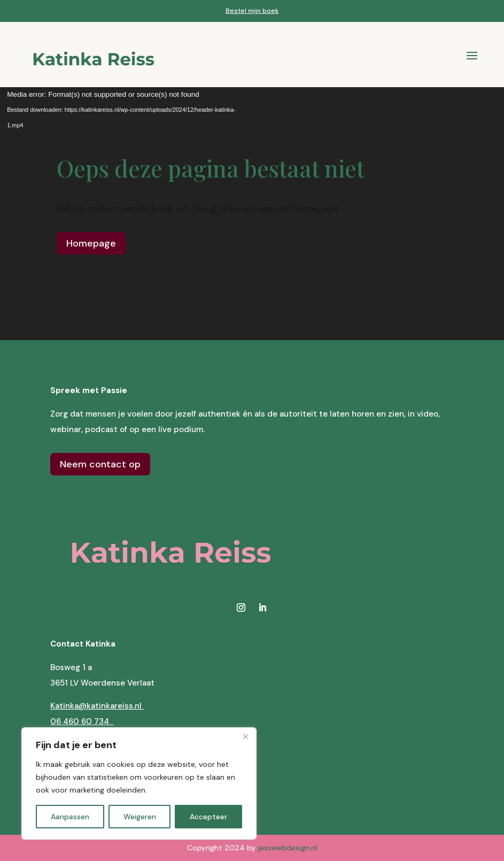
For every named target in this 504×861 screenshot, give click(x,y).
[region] (139, 783)
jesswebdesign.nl (287, 848)
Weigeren (140, 817)
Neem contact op (100, 464)
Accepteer (208, 817)
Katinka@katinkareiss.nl (97, 706)
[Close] (245, 736)
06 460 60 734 (82, 721)
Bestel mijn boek (252, 11)
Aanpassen (70, 817)
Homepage (91, 243)
